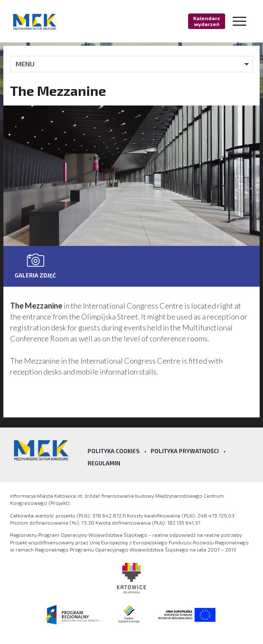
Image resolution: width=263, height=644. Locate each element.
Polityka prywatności (185, 451)
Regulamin (104, 463)
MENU (25, 64)
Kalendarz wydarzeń (207, 21)
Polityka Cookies (114, 451)
